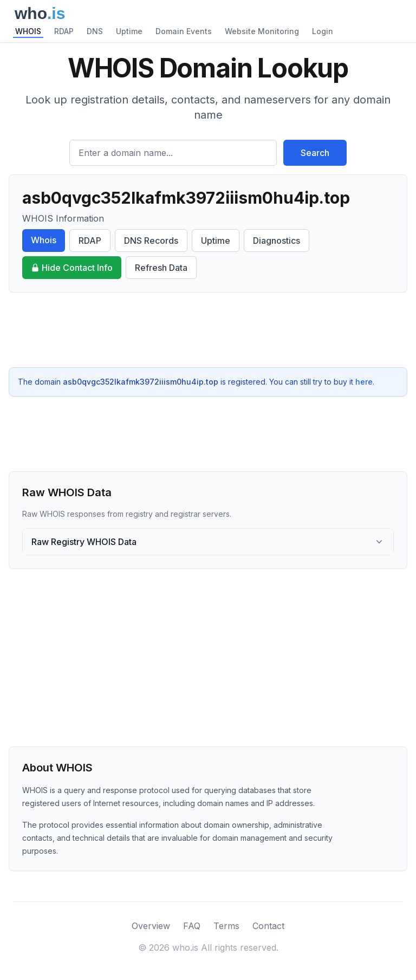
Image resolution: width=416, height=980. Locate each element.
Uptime (129, 31)
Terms (226, 926)
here (364, 382)
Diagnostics (277, 241)
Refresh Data (161, 268)
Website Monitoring (262, 31)
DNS (95, 31)
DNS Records (151, 241)
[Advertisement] (208, 330)
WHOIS (28, 31)
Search (315, 153)
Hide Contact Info (72, 268)
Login (323, 31)
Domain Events (184, 31)
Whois (44, 240)
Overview (151, 926)
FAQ (192, 926)
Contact (268, 926)
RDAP (64, 31)
